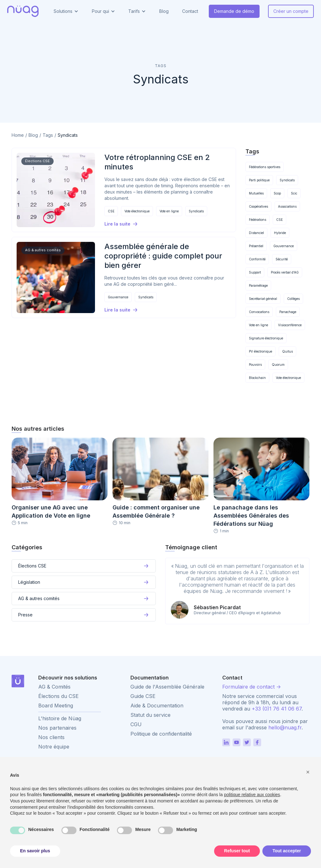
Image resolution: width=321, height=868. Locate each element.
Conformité (257, 259)
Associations (287, 206)
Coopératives (258, 206)
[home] (23, 11)
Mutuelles (256, 193)
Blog (164, 11)
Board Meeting (56, 706)
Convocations (259, 312)
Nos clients (51, 737)
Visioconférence (290, 325)
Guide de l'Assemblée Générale (167, 687)
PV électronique (260, 351)
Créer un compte (291, 11)
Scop (277, 193)
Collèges (293, 299)
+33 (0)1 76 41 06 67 (277, 709)
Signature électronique (266, 338)
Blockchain (257, 378)
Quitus (287, 351)
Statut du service (150, 715)
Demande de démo (234, 11)
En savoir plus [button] (35, 851)
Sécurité (282, 259)
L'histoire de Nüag (60, 718)
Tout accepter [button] (287, 851)
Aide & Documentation (157, 706)
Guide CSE (143, 696)
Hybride (280, 233)
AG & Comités (54, 687)
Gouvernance (118, 297)
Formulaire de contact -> (252, 687)
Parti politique (259, 180)
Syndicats (196, 211)
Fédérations (258, 220)
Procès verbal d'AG (285, 272)
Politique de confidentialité (161, 734)
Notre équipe (54, 747)
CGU (136, 724)
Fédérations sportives (265, 167)
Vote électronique (137, 211)
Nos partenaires (57, 728)
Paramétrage (258, 285)
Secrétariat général (263, 299)
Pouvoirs (255, 365)
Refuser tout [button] (237, 851)
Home (18, 135)
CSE (111, 211)
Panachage (288, 312)
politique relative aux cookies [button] (252, 795)
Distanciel (256, 233)
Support (255, 272)
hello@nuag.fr (285, 727)
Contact (190, 11)
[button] (66, 11)
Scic (294, 193)
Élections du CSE (58, 696)
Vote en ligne (169, 211)
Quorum (278, 365)
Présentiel (256, 246)
